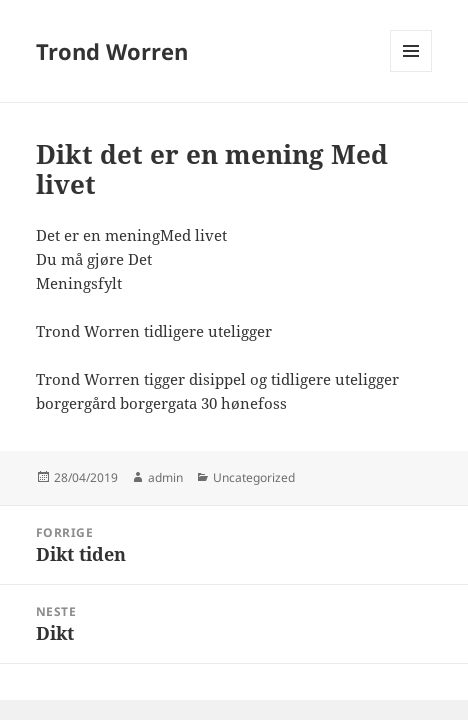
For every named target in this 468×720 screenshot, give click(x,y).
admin (165, 477)
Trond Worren (112, 51)
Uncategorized (254, 477)
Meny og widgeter (411, 71)
